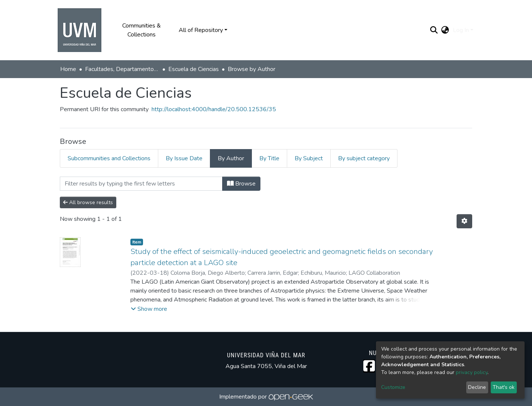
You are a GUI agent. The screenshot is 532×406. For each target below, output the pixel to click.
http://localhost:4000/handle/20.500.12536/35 (214, 109)
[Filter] (141, 184)
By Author (231, 158)
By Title (269, 158)
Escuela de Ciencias (194, 69)
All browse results (88, 202)
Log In (461, 30)
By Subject (309, 158)
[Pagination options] (464, 221)
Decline (477, 387)
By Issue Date (184, 158)
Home (68, 69)
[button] (445, 30)
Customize (393, 387)
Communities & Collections (142, 30)
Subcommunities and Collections (109, 158)
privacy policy (472, 372)
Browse (241, 184)
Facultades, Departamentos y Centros (122, 69)
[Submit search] (434, 30)
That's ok (504, 387)
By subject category (364, 158)
